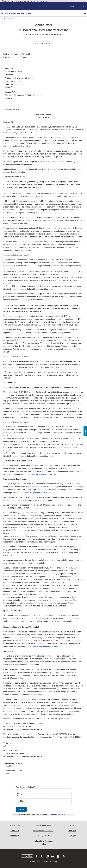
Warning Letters (9, 19)
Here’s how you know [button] (43, 1)
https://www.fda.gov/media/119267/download (38, 493)
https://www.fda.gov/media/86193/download (45, 646)
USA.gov (72, 836)
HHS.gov (72, 831)
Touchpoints (60, 815)
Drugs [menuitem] (7, 773)
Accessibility (15, 836)
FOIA (72, 825)
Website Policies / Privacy (43, 831)
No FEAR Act (43, 836)
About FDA (15, 831)
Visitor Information (43, 825)
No (22, 801)
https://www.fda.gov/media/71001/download (43, 474)
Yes (22, 794)
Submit (21, 809)
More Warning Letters (44, 43)
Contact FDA (27, 856)
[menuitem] (43, 765)
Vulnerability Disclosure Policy (44, 843)
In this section (16, 13)
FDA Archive (15, 825)
